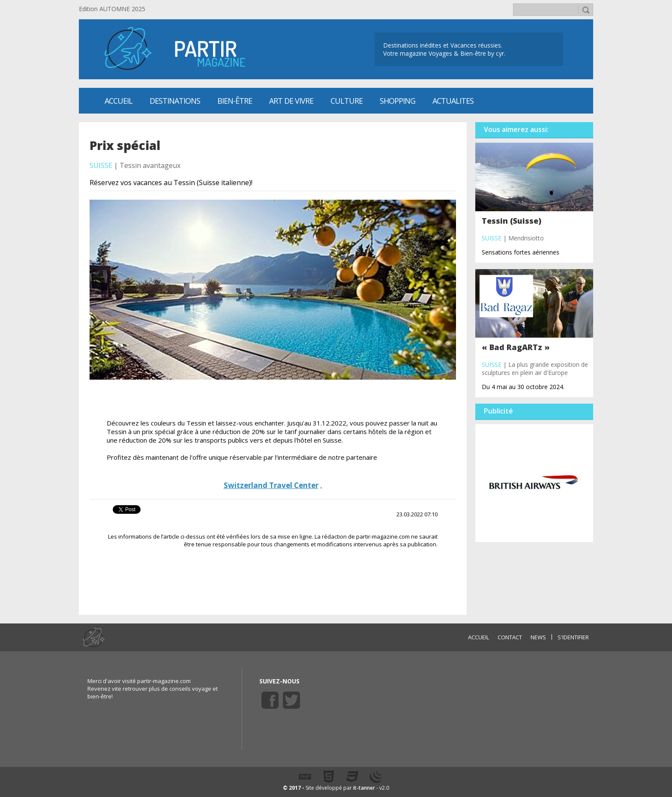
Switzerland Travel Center (271, 485)
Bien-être (235, 101)
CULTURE (346, 101)
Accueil (118, 101)
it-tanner (364, 788)
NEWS (538, 637)
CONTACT (510, 637)
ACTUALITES (453, 101)
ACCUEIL (478, 637)
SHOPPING (397, 101)
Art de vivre (291, 101)
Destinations (175, 101)
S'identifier (573, 637)
